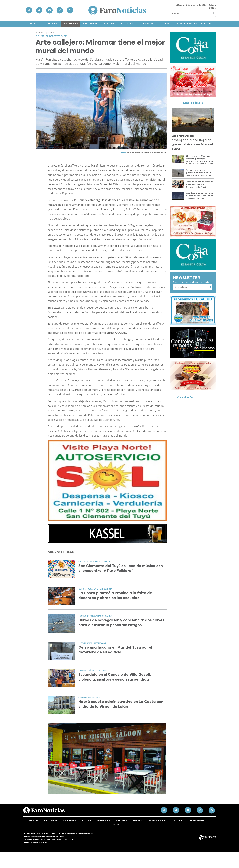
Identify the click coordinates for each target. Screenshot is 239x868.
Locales (52, 24)
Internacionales (186, 24)
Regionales (71, 24)
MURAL (164, 152)
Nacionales (90, 24)
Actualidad (128, 24)
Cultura (206, 24)
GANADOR (148, 152)
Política (109, 24)
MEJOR (157, 152)
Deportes (147, 24)
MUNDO (130, 152)
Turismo (166, 24)
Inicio (33, 24)
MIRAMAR (139, 152)
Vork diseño (185, 397)
